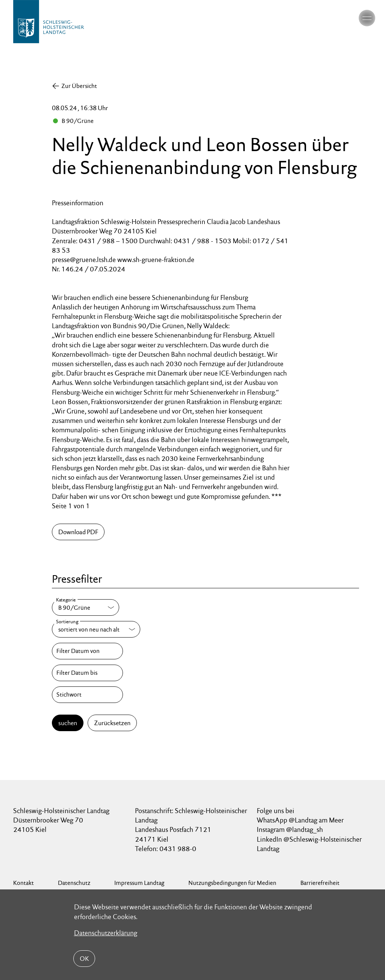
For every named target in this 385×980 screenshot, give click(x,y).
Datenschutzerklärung (106, 933)
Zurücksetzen (112, 723)
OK (84, 959)
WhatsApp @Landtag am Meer (300, 820)
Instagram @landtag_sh (291, 829)
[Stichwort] (87, 695)
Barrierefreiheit (320, 883)
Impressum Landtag (139, 883)
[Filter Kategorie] (86, 607)
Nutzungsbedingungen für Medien (232, 883)
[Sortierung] (96, 629)
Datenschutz (74, 883)
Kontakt (23, 883)
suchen (68, 723)
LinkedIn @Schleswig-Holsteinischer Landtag (309, 844)
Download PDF (78, 532)
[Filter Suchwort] (87, 695)
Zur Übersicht (79, 86)
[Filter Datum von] (87, 651)
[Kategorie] (86, 607)
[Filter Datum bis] (87, 673)
